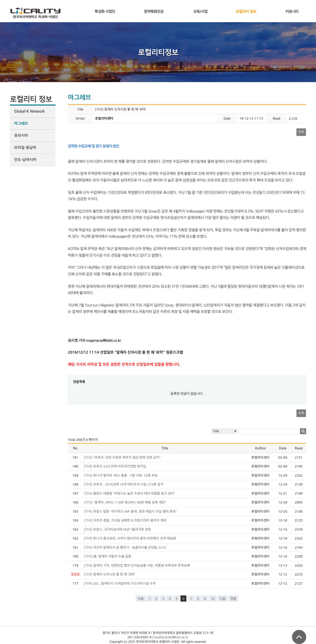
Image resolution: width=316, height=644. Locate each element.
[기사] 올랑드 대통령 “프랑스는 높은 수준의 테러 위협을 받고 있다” (129, 493)
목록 (301, 132)
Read (299, 448)
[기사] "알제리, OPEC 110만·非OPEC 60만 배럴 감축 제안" (125, 502)
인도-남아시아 (25, 160)
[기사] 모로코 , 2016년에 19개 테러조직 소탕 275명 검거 (124, 484)
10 (213, 599)
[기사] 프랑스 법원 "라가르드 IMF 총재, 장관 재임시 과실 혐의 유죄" (130, 511)
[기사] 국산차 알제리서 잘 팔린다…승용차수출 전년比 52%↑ (126, 547)
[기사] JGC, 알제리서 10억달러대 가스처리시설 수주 (120, 583)
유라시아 (21, 135)
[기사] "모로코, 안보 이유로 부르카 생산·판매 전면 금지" (122, 457)
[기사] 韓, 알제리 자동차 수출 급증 (108, 556)
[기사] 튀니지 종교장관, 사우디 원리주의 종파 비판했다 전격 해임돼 (130, 538)
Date (283, 448)
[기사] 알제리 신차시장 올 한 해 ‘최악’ (109, 574)
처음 (141, 599)
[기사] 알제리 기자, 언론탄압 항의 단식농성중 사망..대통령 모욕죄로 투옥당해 (137, 565)
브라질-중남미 (25, 148)
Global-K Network (29, 111)
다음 (222, 599)
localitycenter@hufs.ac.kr (171, 637)
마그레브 (21, 123)
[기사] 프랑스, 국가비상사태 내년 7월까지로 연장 (118, 529)
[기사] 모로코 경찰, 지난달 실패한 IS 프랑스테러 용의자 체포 (125, 520)
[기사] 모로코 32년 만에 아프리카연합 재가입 (115, 466)
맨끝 (233, 599)
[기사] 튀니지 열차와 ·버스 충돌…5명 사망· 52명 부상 (121, 475)
